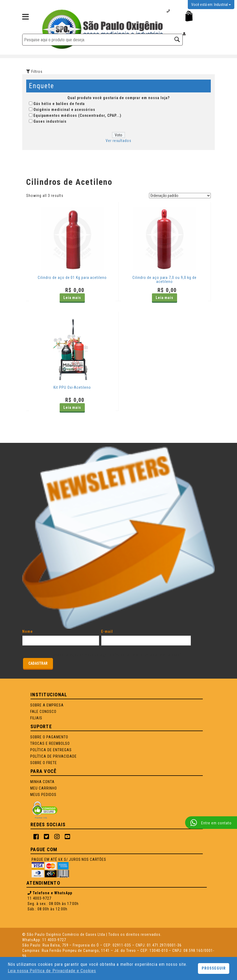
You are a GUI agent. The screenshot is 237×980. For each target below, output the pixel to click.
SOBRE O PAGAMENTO (49, 737)
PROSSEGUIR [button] (214, 968)
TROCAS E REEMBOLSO (50, 743)
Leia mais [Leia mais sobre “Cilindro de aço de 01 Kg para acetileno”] (72, 298)
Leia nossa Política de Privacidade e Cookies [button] (52, 971)
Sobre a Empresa (47, 705)
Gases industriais (50, 121)
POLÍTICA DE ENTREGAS (51, 750)
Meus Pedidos (43, 795)
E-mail (146, 636)
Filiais (36, 718)
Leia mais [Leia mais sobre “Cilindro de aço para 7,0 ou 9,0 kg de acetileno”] (165, 298)
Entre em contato (211, 823)
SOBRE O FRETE (44, 763)
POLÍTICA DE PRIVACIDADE (53, 756)
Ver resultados (119, 141)
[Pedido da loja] (180, 196)
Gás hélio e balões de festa (59, 104)
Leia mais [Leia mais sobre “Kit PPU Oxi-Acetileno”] (72, 407)
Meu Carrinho (44, 788)
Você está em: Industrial (211, 5)
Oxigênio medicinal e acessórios (64, 110)
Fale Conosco (43, 712)
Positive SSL (41, 818)
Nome (61, 636)
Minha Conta (42, 782)
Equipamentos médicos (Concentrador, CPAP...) (77, 115)
